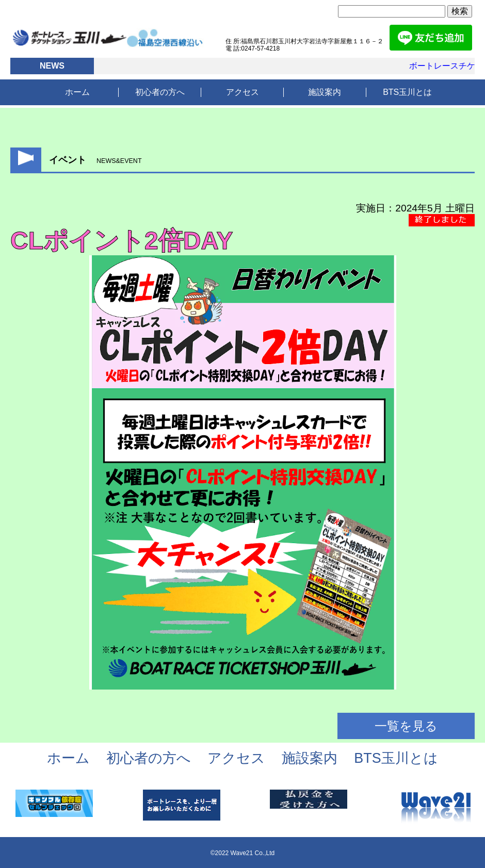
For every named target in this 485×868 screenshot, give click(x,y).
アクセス (242, 92)
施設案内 (325, 92)
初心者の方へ (160, 92)
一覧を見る (406, 726)
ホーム (77, 92)
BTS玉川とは (407, 92)
